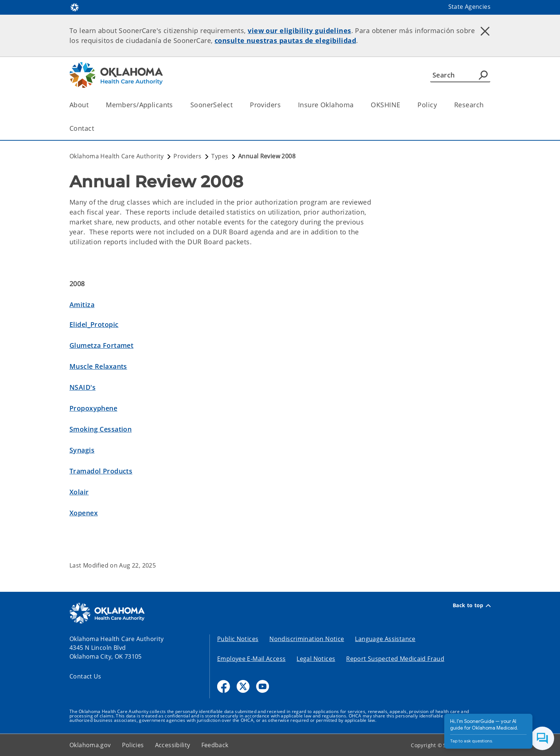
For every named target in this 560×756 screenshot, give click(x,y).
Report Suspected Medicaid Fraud (395, 659)
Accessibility (173, 745)
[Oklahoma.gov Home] (75, 7)
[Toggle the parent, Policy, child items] (439, 105)
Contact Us (85, 676)
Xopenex (84, 513)
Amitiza (82, 305)
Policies (133, 745)
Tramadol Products (101, 471)
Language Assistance (385, 639)
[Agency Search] (483, 75)
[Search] (460, 75)
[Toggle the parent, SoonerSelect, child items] (235, 105)
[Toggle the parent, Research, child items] (486, 105)
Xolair (79, 492)
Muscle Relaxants (98, 366)
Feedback (215, 745)
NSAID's (82, 387)
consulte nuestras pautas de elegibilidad (285, 40)
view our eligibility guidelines (299, 30)
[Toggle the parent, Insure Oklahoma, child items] (356, 105)
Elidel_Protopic (94, 324)
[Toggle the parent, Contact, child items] (96, 128)
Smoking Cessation (100, 429)
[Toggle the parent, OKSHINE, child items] (403, 105)
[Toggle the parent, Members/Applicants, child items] (175, 105)
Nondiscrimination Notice (307, 639)
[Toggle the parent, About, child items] (91, 105)
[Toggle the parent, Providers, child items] (283, 105)
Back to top (472, 605)
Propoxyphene (93, 408)
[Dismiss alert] (485, 31)
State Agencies (469, 7)
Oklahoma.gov (90, 745)
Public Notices (238, 639)
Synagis (82, 450)
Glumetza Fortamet (101, 345)
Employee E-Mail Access (251, 659)
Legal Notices (316, 659)
